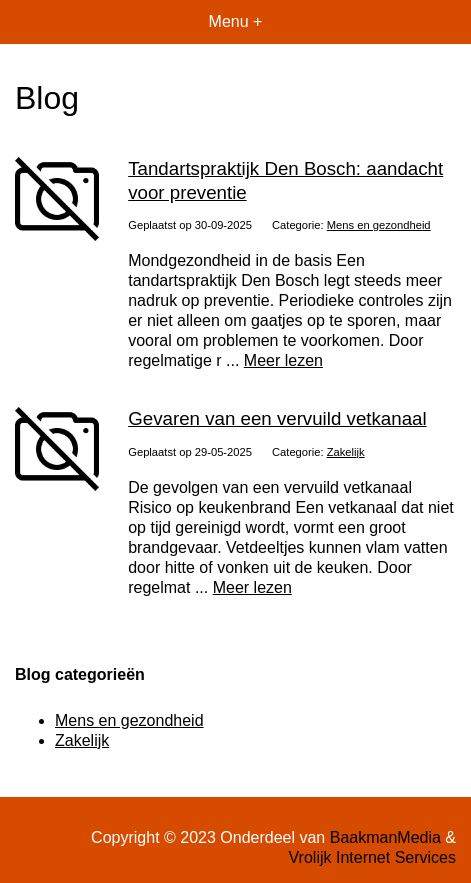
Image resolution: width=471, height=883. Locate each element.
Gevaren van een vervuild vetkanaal (277, 418)
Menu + (236, 21)
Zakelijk (346, 452)
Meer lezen (283, 360)
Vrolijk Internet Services (372, 857)
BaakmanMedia (385, 837)
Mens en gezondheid (379, 225)
